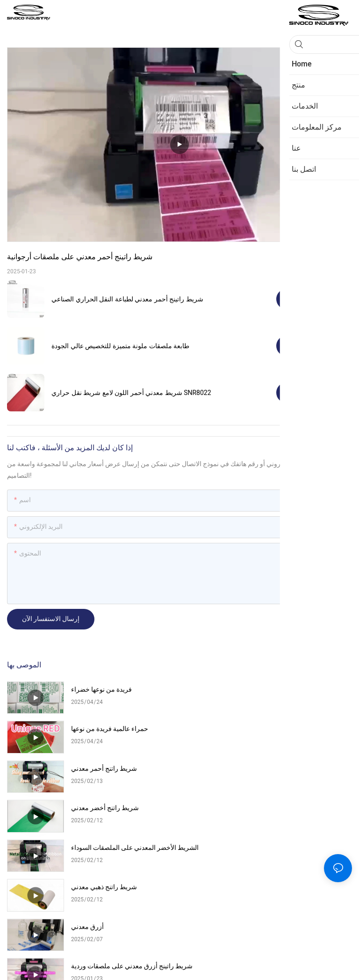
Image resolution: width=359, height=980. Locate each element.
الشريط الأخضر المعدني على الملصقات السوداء (124, 775)
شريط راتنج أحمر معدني (104, 729)
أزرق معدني (87, 812)
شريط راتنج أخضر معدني (277, 729)
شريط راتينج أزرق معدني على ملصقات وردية (296, 818)
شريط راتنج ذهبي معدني (276, 769)
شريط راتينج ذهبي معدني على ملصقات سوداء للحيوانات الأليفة (124, 862)
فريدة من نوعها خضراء (101, 690)
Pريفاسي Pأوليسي (159, 962)
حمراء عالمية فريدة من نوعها (282, 690)
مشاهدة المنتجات (314, 299)
